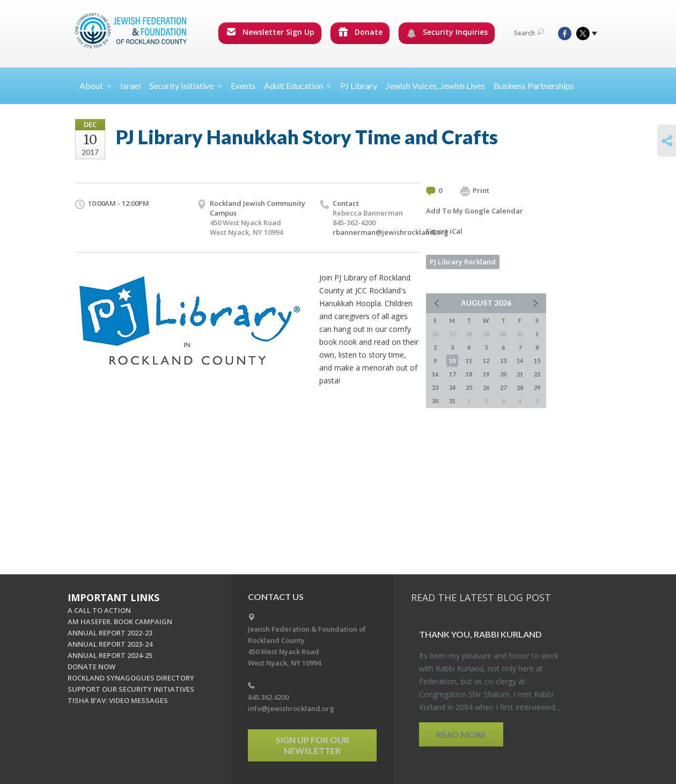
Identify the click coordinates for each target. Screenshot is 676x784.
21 (520, 374)
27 (503, 387)
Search (529, 33)
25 (469, 387)
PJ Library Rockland (463, 262)
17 (452, 374)
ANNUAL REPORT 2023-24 (110, 644)
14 (520, 361)
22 (537, 374)
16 (435, 374)
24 (452, 387)
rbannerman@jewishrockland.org (391, 232)
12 (486, 361)
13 (503, 361)
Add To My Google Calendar (475, 211)
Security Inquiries (447, 32)
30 (435, 401)
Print (475, 191)
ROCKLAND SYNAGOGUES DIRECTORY (131, 678)
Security (186, 86)
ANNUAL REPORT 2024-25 (110, 655)
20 (503, 374)
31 (452, 401)
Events (243, 86)
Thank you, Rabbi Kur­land (480, 634)
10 (452, 361)
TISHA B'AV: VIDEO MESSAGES (118, 700)
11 (469, 361)
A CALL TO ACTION (99, 610)
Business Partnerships (534, 86)
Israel (130, 86)
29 (537, 387)
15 (537, 361)
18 (469, 374)
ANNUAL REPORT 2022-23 (110, 633)
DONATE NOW (91, 667)
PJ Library (359, 86)
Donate (361, 32)
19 (486, 374)
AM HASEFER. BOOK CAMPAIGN (120, 622)
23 (435, 387)
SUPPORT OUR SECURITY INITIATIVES (131, 689)
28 (520, 387)
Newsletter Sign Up (270, 32)
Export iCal (444, 231)
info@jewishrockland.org (291, 708)
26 (486, 387)
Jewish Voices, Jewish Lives (435, 86)
